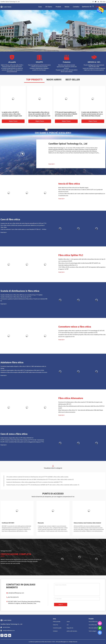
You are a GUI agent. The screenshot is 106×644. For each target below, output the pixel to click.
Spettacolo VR (87, 7)
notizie (68, 622)
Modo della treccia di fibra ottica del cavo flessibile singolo (73, 188)
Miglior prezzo (13, 121)
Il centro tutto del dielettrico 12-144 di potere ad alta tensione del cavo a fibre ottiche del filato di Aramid (92, 114)
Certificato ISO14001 (8, 523)
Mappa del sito (70, 628)
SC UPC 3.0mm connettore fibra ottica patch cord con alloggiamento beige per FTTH (22, 442)
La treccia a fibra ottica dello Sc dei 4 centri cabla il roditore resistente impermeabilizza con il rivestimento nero (82, 195)
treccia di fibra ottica (69, 184)
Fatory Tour (55, 625)
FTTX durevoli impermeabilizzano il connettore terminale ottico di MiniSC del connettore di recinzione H (66, 114)
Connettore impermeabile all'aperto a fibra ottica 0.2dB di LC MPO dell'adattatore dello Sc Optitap (23, 367)
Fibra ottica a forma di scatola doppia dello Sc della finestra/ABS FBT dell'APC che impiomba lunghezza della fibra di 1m (79, 264)
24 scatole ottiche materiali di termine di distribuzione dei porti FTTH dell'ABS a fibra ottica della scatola (37, 477)
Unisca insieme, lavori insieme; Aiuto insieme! (87, 523)
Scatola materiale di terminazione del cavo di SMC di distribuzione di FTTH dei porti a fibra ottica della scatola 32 (40, 480)
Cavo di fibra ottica (10, 219)
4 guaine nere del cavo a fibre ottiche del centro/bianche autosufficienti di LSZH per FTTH (23, 223)
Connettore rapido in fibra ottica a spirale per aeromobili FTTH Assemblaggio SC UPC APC (81, 331)
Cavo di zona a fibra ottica (14, 434)
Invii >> (61, 605)
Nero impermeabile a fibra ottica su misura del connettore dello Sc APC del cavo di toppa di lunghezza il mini (39, 114)
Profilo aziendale (57, 622)
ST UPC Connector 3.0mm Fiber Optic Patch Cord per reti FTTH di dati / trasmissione (22, 440)
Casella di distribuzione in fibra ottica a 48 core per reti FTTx (16, 297)
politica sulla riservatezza (72, 631)
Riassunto (41, 523)
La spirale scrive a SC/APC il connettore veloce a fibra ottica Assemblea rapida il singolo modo (12, 114)
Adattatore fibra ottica (12, 362)
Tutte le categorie (93, 631)
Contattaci (55, 631)
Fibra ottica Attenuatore (71, 398)
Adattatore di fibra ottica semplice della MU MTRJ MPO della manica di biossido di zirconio (24, 372)
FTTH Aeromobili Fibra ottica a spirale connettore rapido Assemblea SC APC (78, 333)
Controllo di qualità (57, 628)
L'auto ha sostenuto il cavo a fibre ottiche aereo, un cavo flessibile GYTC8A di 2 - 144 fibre (23, 229)
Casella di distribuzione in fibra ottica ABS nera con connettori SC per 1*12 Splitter (21, 295)
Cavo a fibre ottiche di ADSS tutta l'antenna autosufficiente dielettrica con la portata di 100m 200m (22, 226)
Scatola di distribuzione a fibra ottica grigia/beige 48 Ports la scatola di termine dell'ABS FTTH (34, 482)
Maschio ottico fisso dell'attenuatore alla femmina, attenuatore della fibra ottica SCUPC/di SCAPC (81, 407)
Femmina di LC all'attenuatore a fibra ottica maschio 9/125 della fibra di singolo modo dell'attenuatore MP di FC (80, 403)
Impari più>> (52, 164)
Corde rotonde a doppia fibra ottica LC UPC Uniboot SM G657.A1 (17, 438)
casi (68, 625)
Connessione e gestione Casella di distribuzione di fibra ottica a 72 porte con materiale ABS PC (24, 300)
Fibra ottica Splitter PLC (71, 255)
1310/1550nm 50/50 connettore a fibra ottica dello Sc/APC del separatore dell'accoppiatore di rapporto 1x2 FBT (82, 268)
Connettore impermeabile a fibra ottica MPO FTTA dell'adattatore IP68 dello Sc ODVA (22, 370)
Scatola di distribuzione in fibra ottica (20, 291)
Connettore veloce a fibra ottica (75, 327)
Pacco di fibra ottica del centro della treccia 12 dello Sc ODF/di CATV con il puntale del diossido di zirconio (80, 191)
